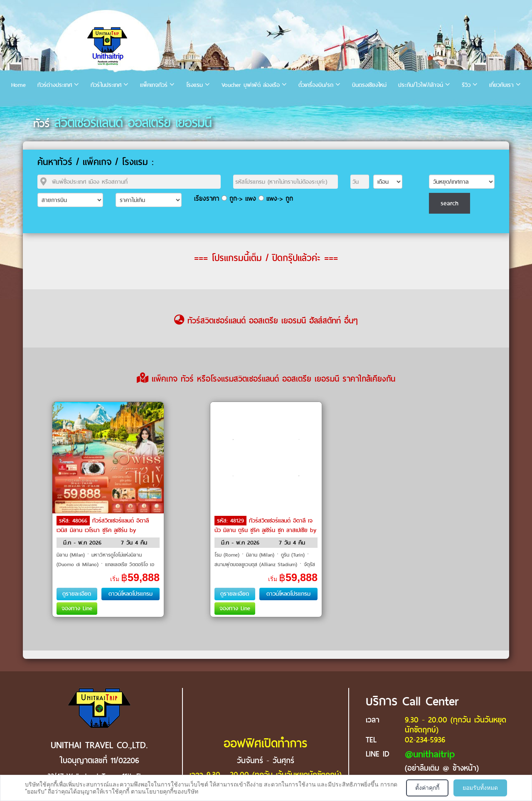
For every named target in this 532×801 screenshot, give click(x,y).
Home (18, 85)
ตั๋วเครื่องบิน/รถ (316, 85)
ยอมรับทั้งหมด (480, 788)
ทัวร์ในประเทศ (106, 85)
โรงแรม (195, 85)
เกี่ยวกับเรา (501, 85)
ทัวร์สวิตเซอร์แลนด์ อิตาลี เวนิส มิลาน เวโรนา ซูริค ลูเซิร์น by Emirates (103, 530)
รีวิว (466, 85)
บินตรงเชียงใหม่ (369, 85)
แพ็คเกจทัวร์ (154, 85)
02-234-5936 (425, 740)
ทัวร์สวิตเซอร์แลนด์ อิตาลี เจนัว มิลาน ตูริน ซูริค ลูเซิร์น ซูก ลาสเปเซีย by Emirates (265, 530)
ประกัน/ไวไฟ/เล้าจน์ (421, 85)
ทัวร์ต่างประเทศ (55, 85)
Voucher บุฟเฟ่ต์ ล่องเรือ (251, 85)
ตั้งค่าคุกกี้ (427, 788)
